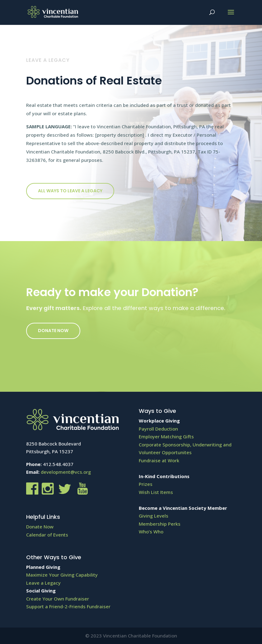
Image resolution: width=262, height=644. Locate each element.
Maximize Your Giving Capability (62, 575)
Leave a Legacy (43, 583)
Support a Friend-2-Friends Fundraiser (68, 606)
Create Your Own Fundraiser (58, 599)
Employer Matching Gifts (166, 436)
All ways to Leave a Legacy (70, 191)
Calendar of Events (47, 535)
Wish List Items (156, 492)
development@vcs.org (66, 472)
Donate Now (53, 331)
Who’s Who (151, 532)
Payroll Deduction (158, 429)
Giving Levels (154, 516)
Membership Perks (160, 524)
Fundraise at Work (159, 460)
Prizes (146, 484)
